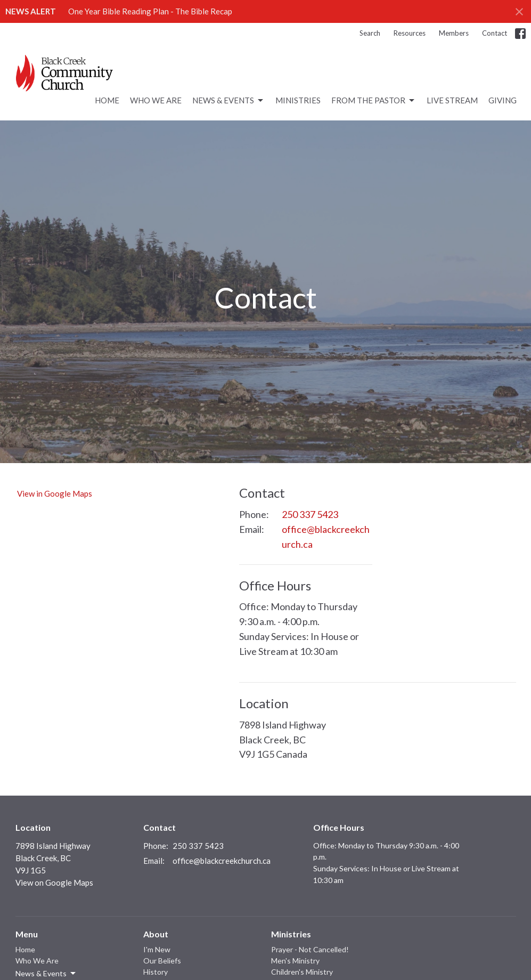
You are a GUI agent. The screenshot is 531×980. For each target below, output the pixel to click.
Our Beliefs (162, 961)
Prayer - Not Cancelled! (310, 949)
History (156, 972)
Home (107, 100)
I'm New (157, 949)
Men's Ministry (295, 961)
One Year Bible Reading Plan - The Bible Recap (150, 11)
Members (454, 33)
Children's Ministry (302, 972)
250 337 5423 (310, 514)
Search (370, 33)
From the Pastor (374, 101)
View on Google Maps (54, 882)
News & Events (228, 101)
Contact (495, 33)
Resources (410, 33)
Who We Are (156, 100)
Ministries (298, 100)
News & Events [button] (46, 974)
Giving (503, 100)
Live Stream (452, 100)
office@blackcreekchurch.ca (326, 537)
